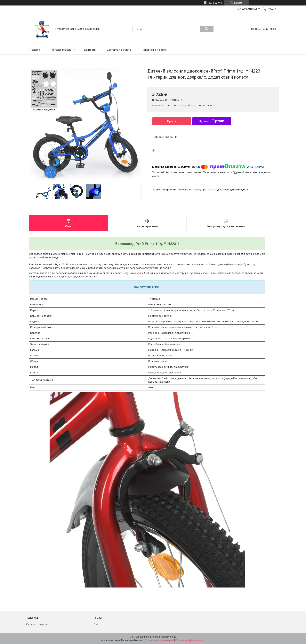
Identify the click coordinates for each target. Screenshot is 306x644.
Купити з (212, 121)
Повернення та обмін (154, 50)
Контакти (90, 50)
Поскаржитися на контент (159, 640)
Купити (172, 121)
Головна (36, 50)
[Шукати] (207, 29)
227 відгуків (215, 3)
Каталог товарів (61, 50)
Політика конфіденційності (190, 640)
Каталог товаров (37, 624)
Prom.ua (172, 637)
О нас (97, 624)
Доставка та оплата (119, 50)
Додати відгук (251, 9)
